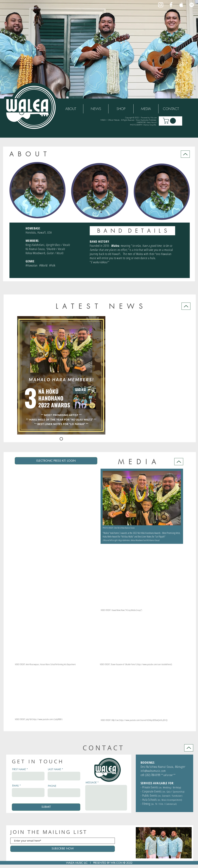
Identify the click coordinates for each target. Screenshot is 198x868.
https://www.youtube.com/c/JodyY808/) (48, 719)
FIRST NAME (19, 769)
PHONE (52, 786)
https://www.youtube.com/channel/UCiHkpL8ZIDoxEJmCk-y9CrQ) (144, 720)
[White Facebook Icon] (171, 5)
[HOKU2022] (61, 439)
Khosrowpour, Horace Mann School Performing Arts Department (53, 664)
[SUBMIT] (46, 807)
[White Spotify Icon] (192, 5)
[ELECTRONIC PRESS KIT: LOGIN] (56, 461)
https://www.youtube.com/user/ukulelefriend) (155, 664)
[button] (170, 121)
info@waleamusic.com (153, 771)
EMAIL (15, 786)
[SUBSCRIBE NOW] (63, 849)
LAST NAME (54, 769)
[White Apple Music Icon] (181, 5)
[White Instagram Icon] (161, 5)
